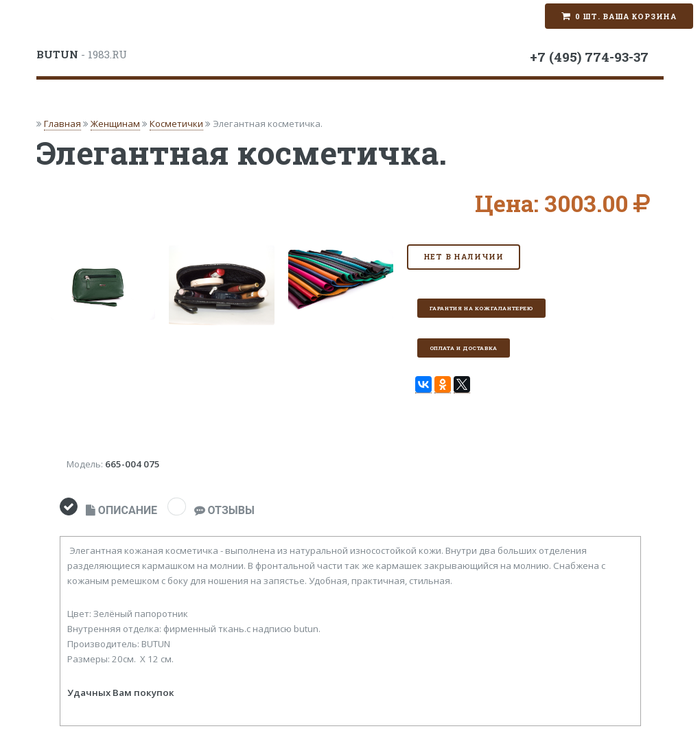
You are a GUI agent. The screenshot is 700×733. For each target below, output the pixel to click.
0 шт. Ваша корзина (626, 16)
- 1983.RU (82, 54)
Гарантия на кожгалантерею (481, 308)
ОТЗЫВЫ (224, 510)
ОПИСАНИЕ (121, 510)
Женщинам (115, 124)
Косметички (176, 124)
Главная (62, 124)
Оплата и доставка (464, 348)
